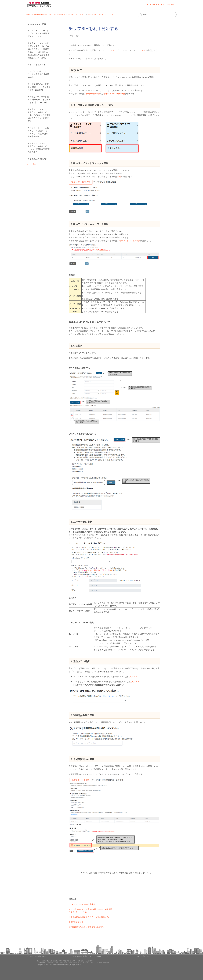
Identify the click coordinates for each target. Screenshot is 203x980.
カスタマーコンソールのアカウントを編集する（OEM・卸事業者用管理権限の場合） (39, 148)
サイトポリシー (143, 956)
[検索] (157, 15)
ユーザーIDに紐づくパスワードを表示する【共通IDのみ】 (38, 74)
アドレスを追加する (36, 64)
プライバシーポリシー (36, 956)
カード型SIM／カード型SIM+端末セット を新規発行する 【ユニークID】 (39, 100)
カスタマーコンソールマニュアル (101, 15)
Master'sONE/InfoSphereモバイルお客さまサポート (46, 15)
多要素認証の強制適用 (37, 159)
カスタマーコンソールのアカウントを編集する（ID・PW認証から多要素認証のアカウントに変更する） (39, 115)
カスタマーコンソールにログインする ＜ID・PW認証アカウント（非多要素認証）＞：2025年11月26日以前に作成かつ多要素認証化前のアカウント (39, 50)
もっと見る (31, 164)
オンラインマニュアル (77, 15)
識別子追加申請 (93, 94)
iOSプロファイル (76, 922)
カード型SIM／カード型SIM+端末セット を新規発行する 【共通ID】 (39, 87)
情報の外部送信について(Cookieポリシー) (91, 956)
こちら (112, 50)
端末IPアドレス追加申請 (114, 94)
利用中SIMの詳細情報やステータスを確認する (89, 917)
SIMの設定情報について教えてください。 (87, 927)
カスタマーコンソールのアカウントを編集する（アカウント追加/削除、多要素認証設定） (39, 132)
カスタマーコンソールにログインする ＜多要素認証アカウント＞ (39, 33)
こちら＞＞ (133, 677)
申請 (119, 177)
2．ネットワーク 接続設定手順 (82, 904)
